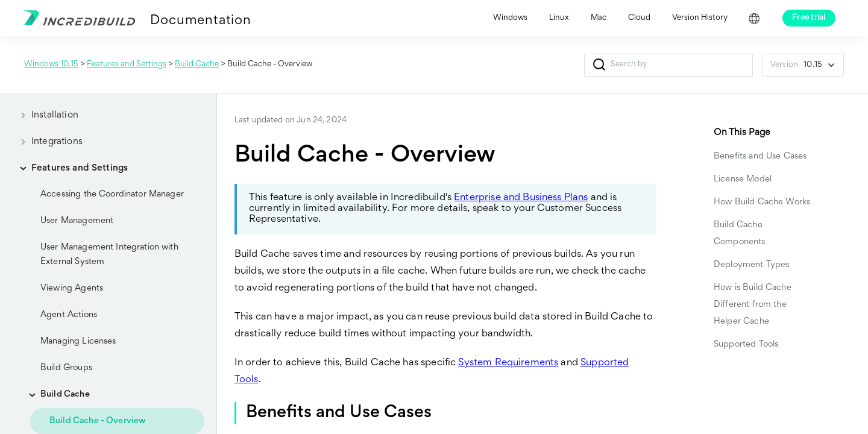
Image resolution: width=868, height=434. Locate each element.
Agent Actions (69, 315)
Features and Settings (127, 64)
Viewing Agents (72, 288)
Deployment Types (751, 265)
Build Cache (197, 64)
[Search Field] (668, 65)
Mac (599, 18)
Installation (45, 115)
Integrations (47, 142)
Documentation (200, 21)
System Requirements (508, 363)
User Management (77, 221)
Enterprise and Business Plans (521, 198)
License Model (743, 179)
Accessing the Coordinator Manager (112, 194)
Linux (559, 18)
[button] (599, 65)
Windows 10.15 (51, 64)
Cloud (639, 18)
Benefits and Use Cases (760, 156)
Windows (510, 18)
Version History (700, 18)
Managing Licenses (78, 341)
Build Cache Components (740, 234)
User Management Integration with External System (109, 255)
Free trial (809, 18)
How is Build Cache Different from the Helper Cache (753, 305)
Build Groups (66, 368)
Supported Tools (746, 344)
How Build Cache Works (763, 202)
